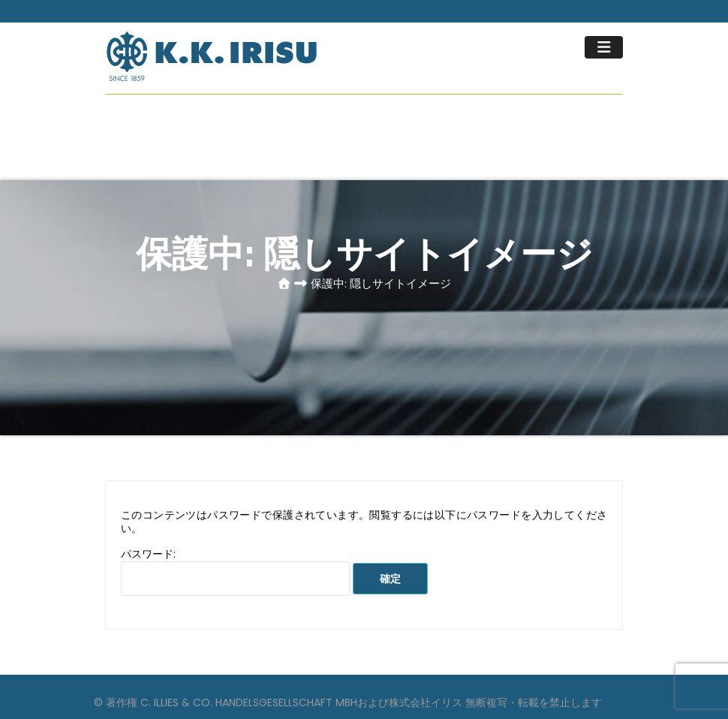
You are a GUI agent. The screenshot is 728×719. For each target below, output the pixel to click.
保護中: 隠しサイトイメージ (381, 283)
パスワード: (235, 571)
